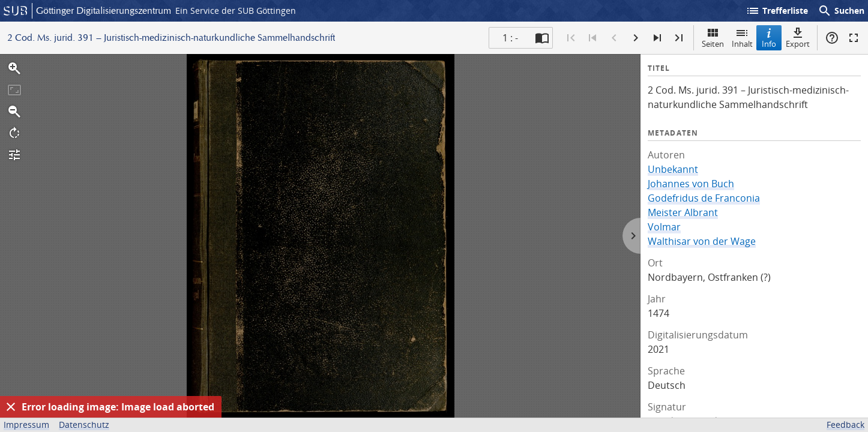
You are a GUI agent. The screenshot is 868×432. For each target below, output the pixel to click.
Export (798, 37)
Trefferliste (777, 11)
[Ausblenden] (11, 407)
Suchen (841, 11)
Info (769, 37)
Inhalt (742, 37)
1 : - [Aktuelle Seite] (510, 38)
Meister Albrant (683, 212)
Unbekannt (673, 169)
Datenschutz (84, 424)
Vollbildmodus (854, 38)
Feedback (845, 424)
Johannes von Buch (691, 184)
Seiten (713, 37)
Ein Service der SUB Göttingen (236, 10)
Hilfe (832, 38)
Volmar (664, 227)
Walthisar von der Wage (702, 241)
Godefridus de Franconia (704, 198)
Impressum (26, 424)
